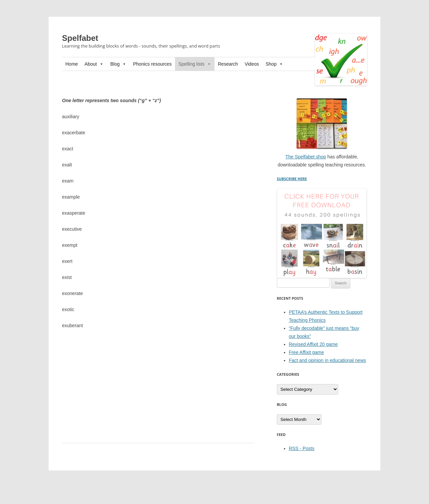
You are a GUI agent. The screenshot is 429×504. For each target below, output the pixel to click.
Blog (118, 64)
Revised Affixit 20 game (313, 344)
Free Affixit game (307, 352)
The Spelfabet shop (305, 157)
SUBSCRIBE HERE (292, 179)
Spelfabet (80, 38)
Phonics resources (152, 64)
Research (228, 64)
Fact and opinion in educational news (327, 360)
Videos (252, 64)
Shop (274, 64)
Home (72, 64)
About (94, 64)
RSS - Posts (302, 448)
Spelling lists (195, 64)
